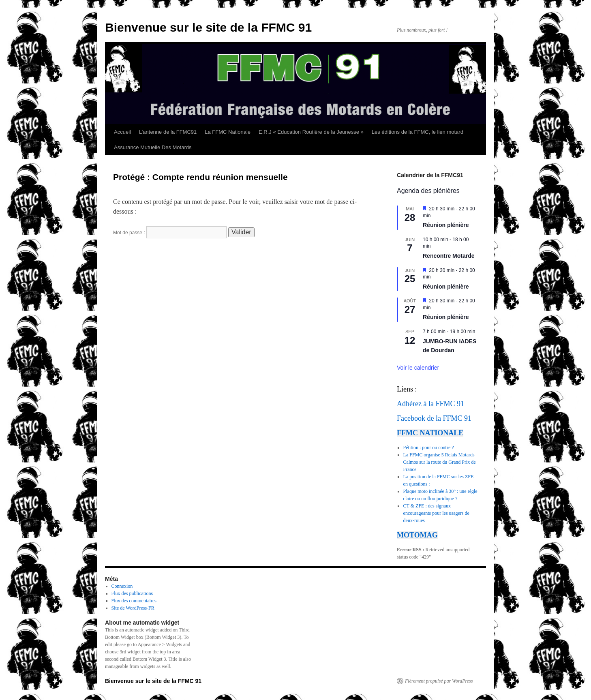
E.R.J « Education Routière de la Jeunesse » (311, 132)
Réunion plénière (446, 225)
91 (460, 404)
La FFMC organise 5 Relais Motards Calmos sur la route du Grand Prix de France (440, 462)
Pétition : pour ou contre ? (429, 447)
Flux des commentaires (134, 601)
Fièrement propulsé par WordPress (439, 681)
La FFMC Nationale (228, 132)
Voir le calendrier (418, 368)
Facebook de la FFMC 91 (434, 418)
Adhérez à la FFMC (426, 404)
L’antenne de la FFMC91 (168, 132)
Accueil (122, 132)
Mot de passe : (170, 233)
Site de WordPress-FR (133, 608)
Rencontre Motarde (449, 256)
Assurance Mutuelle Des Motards (153, 147)
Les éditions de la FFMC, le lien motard (418, 132)
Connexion (122, 586)
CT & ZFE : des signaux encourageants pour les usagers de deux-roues (436, 513)
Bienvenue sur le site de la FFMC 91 (208, 27)
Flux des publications (132, 593)
